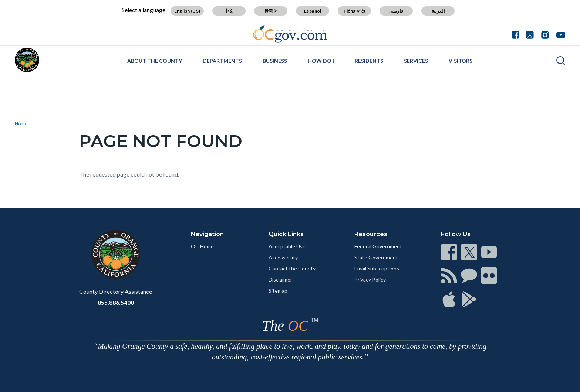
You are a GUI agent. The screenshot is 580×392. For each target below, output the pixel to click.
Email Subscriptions (377, 268)
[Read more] (290, 34)
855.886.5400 (116, 302)
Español (313, 11)
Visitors (461, 61)
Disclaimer (280, 279)
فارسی (396, 11)
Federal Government (378, 246)
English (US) (187, 11)
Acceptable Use (287, 246)
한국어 (271, 11)
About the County (155, 61)
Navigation (207, 234)
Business (275, 61)
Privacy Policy (370, 279)
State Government (376, 257)
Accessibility (283, 257)
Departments (222, 61)
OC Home (202, 246)
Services (416, 61)
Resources (371, 234)
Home (21, 124)
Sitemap (278, 291)
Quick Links (286, 234)
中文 (229, 11)
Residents (369, 61)
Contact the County (292, 268)
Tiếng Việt (355, 11)
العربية (438, 11)
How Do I (321, 61)
